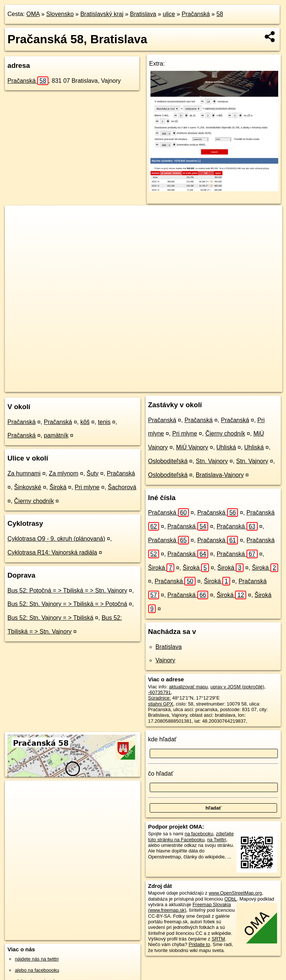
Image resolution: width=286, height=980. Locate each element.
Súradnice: (160, 698)
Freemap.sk (177, 386)
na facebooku (199, 834)
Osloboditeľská (168, 461)
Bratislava (143, 14)
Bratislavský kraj (102, 14)
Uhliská (226, 447)
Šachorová (122, 487)
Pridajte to (199, 944)
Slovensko (60, 14)
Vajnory (166, 660)
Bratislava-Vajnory (220, 475)
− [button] (18, 230)
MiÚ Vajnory (192, 447)
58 (220, 14)
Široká (58, 487)
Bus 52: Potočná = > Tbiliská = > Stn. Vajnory (67, 590)
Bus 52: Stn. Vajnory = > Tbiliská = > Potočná (67, 604)
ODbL (230, 899)
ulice (169, 14)
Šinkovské (28, 487)
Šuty (93, 473)
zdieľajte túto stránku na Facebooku (191, 836)
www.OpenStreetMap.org (235, 893)
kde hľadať (163, 739)
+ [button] (18, 218)
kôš (85, 422)
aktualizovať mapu (188, 687)
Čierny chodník (34, 501)
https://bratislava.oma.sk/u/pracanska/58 (241, 386)
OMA (33, 14)
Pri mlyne (87, 487)
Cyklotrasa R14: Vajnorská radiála (52, 552)
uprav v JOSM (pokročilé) (237, 687)
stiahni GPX (161, 704)
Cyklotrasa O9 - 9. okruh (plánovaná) (56, 539)
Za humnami (24, 473)
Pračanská (196, 14)
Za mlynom (63, 473)
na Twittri (217, 840)
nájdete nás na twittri (37, 959)
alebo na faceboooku (37, 970)
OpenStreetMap (139, 386)
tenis (104, 422)
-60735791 (160, 692)
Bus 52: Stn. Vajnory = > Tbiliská (50, 618)
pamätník (56, 435)
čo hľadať (161, 774)
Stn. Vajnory (212, 461)
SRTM (218, 939)
